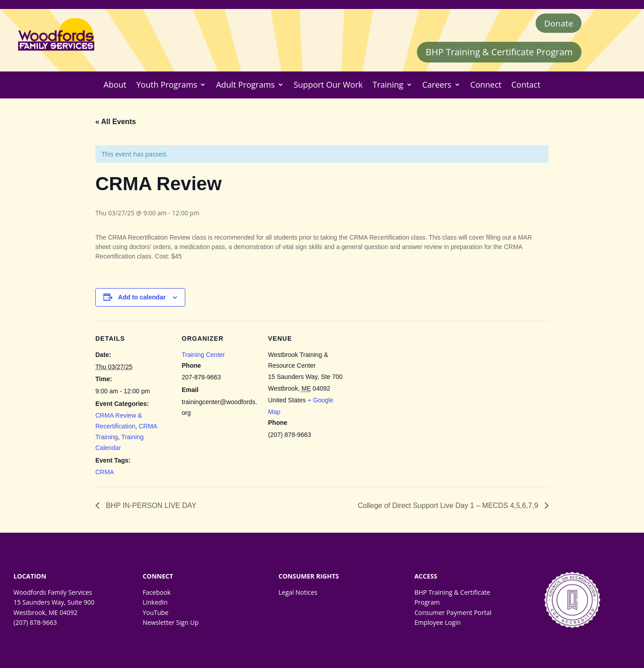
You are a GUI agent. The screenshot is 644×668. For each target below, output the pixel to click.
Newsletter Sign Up (170, 624)
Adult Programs (245, 86)
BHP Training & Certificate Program (499, 53)
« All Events (116, 122)
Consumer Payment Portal (453, 613)
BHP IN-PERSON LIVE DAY (150, 507)
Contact (526, 86)
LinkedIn (155, 603)
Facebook (157, 594)
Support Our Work (328, 86)
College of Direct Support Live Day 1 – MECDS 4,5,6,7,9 (449, 507)
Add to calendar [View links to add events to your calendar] (142, 298)
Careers (437, 86)
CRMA (105, 473)
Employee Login (437, 624)
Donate (557, 24)
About (115, 86)
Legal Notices (298, 594)
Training (388, 86)
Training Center (203, 356)
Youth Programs (167, 86)
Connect (486, 86)
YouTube (156, 613)
